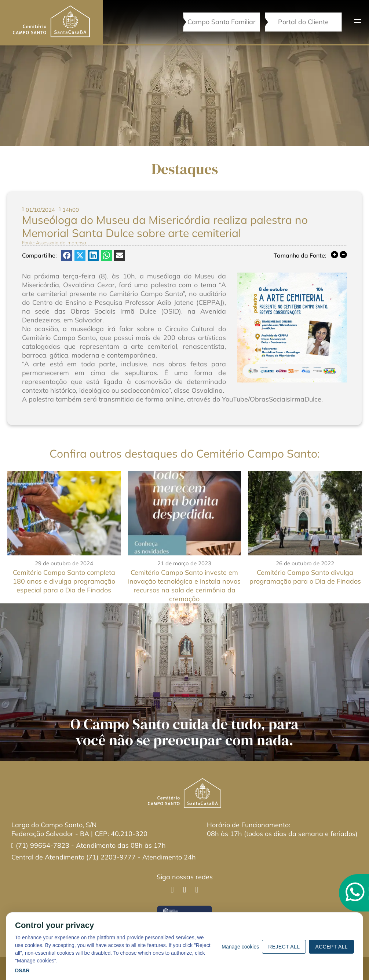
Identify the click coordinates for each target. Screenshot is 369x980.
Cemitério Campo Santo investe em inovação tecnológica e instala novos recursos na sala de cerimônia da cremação (184, 586)
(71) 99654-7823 (43, 845)
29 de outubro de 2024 (64, 563)
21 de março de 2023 (184, 563)
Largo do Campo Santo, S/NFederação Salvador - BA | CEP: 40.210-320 (79, 829)
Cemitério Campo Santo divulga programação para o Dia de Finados (305, 577)
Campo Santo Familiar (221, 22)
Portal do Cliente (303, 22)
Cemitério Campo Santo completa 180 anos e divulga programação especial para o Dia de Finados (64, 581)
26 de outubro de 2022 (305, 563)
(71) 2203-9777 (111, 857)
